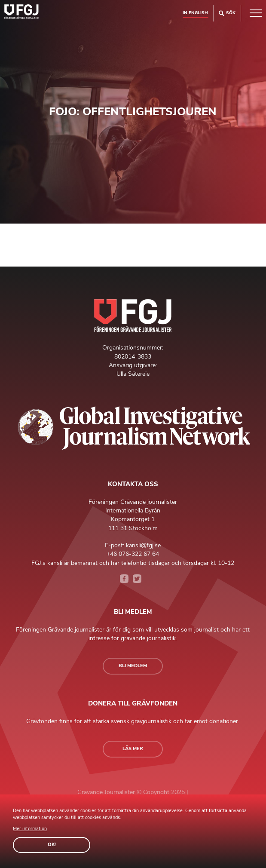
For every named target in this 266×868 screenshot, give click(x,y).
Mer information (30, 829)
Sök (227, 13)
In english (195, 13)
